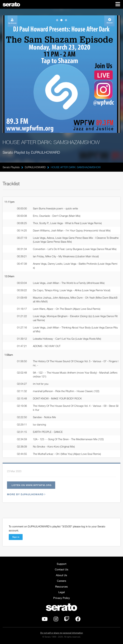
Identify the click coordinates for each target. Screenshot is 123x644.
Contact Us (62, 569)
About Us (61, 575)
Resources (61, 586)
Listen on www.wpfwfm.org (32, 485)
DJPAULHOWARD (35, 167)
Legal (61, 592)
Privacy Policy (62, 598)
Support (62, 564)
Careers (62, 581)
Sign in (16, 537)
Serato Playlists (11, 167)
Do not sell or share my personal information (62, 633)
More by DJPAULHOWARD (26, 494)
